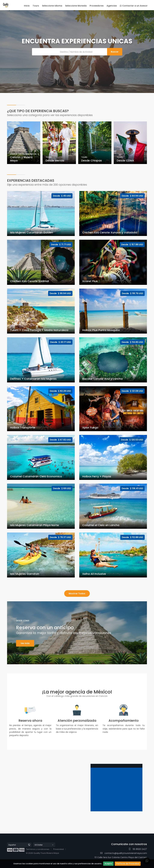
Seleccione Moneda (76, 6)
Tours (36, 6)
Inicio (27, 6)
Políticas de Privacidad (128, 864)
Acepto (108, 864)
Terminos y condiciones (38, 849)
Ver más (25, 643)
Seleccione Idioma (52, 6)
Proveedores (97, 6)
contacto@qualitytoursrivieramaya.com (124, 853)
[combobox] (77, 52)
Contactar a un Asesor (134, 6)
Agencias (112, 6)
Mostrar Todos (77, 594)
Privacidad (59, 849)
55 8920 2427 (138, 849)
